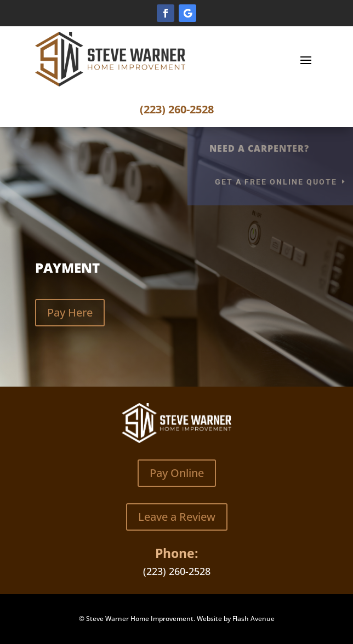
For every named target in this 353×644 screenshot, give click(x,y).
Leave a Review (177, 517)
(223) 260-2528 (177, 109)
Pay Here (70, 312)
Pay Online (177, 473)
